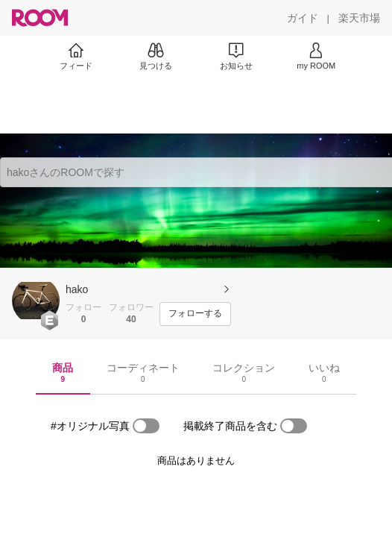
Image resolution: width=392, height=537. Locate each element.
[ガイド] (303, 18)
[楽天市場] (359, 18)
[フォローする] (195, 314)
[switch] (146, 426)
